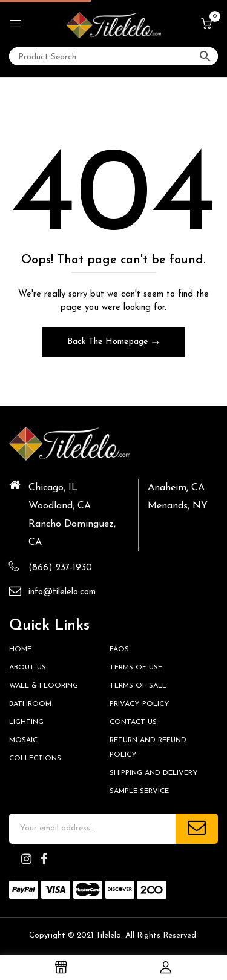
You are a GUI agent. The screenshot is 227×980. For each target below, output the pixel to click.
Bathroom (30, 704)
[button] (206, 25)
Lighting (26, 722)
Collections (35, 758)
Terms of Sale (138, 686)
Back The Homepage (109, 342)
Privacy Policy (140, 704)
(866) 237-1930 (60, 568)
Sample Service (139, 791)
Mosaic (23, 740)
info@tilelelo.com (62, 592)
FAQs (119, 649)
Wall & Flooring (44, 686)
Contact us (133, 722)
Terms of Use (136, 668)
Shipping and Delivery (154, 773)
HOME (20, 649)
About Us (28, 668)
